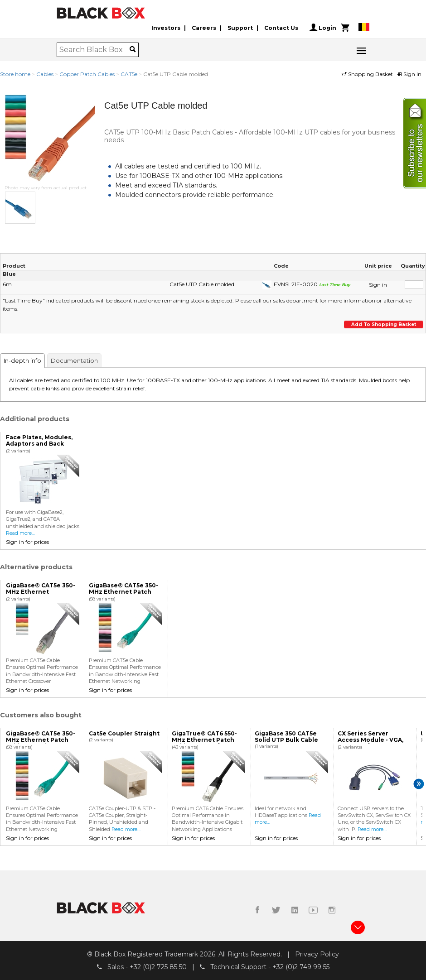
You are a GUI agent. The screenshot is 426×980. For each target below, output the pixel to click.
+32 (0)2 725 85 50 (158, 967)
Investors (166, 28)
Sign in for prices (27, 542)
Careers (204, 28)
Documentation (74, 360)
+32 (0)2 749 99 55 (301, 967)
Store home (15, 74)
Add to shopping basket (384, 324)
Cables (45, 74)
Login (323, 28)
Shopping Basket (368, 74)
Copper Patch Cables (87, 74)
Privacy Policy (317, 954)
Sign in (409, 74)
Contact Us (281, 28)
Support (240, 28)
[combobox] (94, 50)
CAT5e (129, 74)
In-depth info (22, 360)
